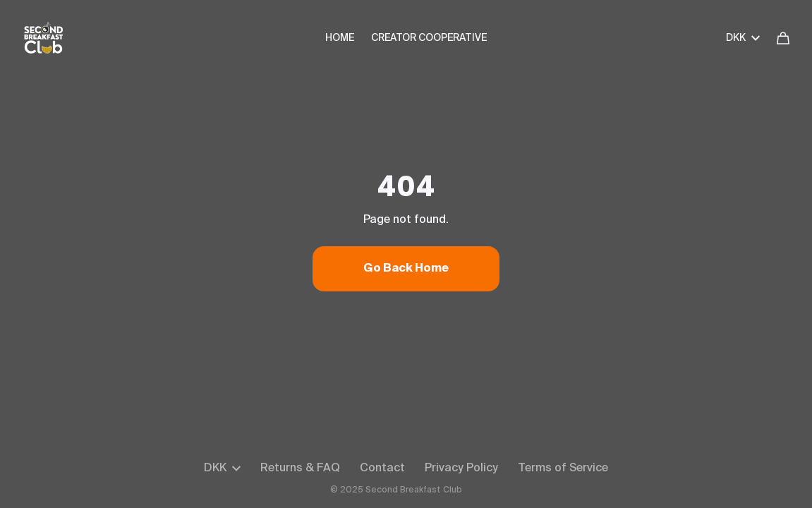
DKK (743, 38)
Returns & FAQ (300, 468)
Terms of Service (563, 468)
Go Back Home (406, 269)
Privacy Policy (461, 468)
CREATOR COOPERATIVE (429, 38)
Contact (382, 468)
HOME (340, 38)
